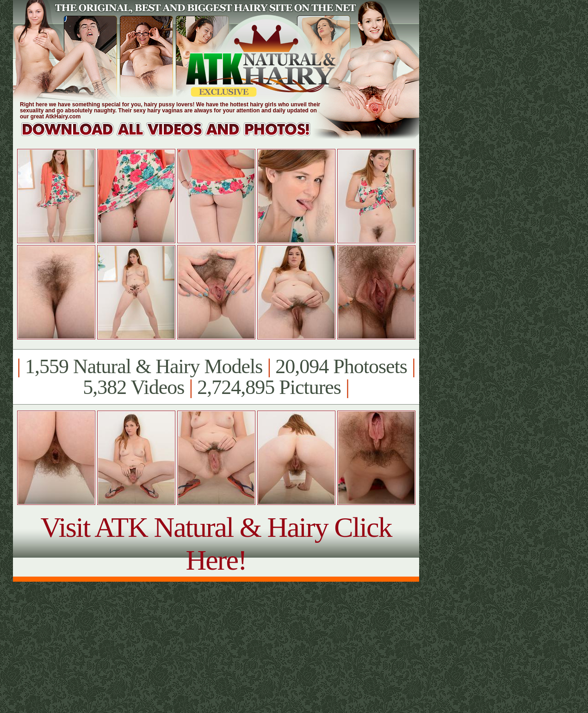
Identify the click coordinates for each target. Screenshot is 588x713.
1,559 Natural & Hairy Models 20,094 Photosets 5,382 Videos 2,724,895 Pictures (216, 377)
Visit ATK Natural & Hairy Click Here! (216, 544)
